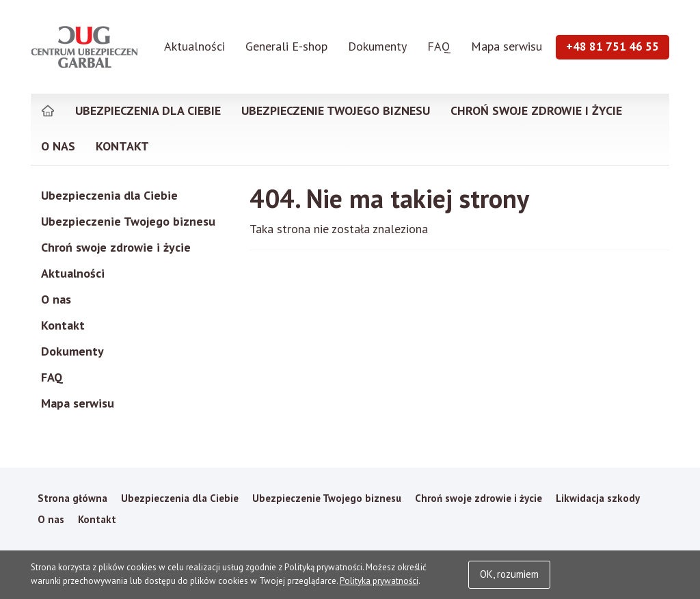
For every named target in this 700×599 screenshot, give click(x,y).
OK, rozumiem (509, 574)
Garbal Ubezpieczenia (85, 46)
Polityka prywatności (379, 581)
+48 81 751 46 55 (612, 46)
